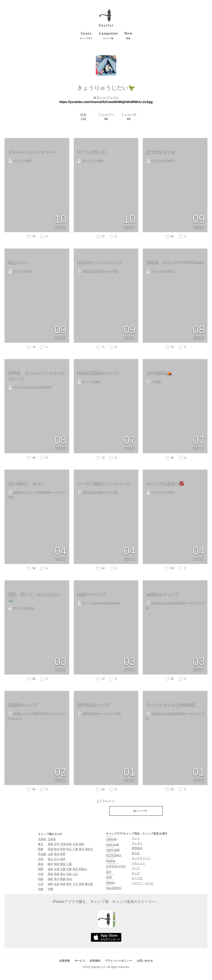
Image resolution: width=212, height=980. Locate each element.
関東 (41, 849)
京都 (57, 869)
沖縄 (41, 889)
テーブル (137, 878)
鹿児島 (89, 884)
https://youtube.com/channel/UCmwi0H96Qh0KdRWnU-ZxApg (106, 102)
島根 (57, 874)
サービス (80, 961)
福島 (81, 844)
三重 (69, 864)
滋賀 (50, 869)
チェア (136, 873)
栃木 (57, 849)
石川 (57, 859)
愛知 (63, 864)
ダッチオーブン (141, 858)
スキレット (138, 863)
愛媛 (63, 879)
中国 (41, 874)
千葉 (75, 849)
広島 (69, 874)
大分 (75, 884)
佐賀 (57, 884)
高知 (69, 879)
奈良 (75, 869)
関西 (41, 869)
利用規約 (95, 961)
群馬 (63, 849)
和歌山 (83, 869)
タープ (136, 868)
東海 (41, 864)
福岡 (50, 884)
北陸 (41, 859)
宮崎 (81, 884)
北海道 (42, 839)
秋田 (69, 844)
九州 (41, 884)
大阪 (63, 869)
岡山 (63, 874)
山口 (75, 874)
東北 (41, 844)
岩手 (57, 844)
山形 (75, 844)
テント (136, 838)
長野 (63, 854)
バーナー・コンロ (143, 883)
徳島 (50, 879)
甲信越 (42, 854)
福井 (63, 859)
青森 (50, 844)
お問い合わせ (145, 961)
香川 (57, 879)
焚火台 (136, 853)
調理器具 (137, 848)
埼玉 (69, 849)
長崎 (63, 884)
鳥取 (50, 874)
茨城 (50, 849)
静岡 (57, 864)
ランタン (137, 843)
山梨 (50, 854)
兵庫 (69, 869)
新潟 (57, 854)
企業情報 (64, 961)
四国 (41, 879)
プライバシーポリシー (118, 961)
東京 (81, 849)
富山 (50, 859)
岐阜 (50, 864)
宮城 (63, 844)
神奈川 (89, 849)
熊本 (69, 884)
